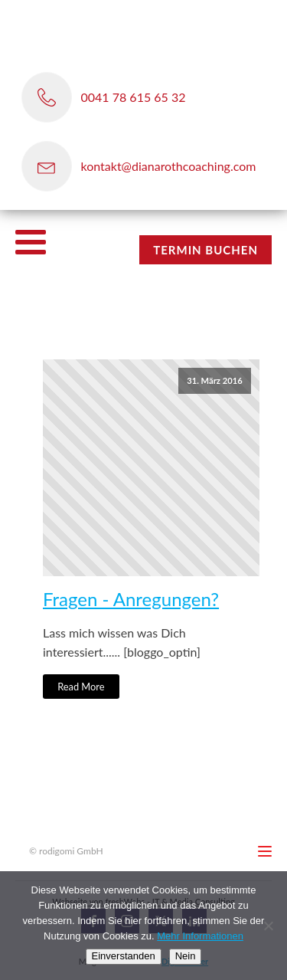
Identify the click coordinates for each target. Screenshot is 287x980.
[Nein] (268, 926)
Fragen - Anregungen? (131, 599)
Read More (81, 687)
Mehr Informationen (200, 936)
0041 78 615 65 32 (134, 97)
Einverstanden (124, 956)
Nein (186, 956)
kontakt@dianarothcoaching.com (169, 166)
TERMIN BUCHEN (205, 250)
